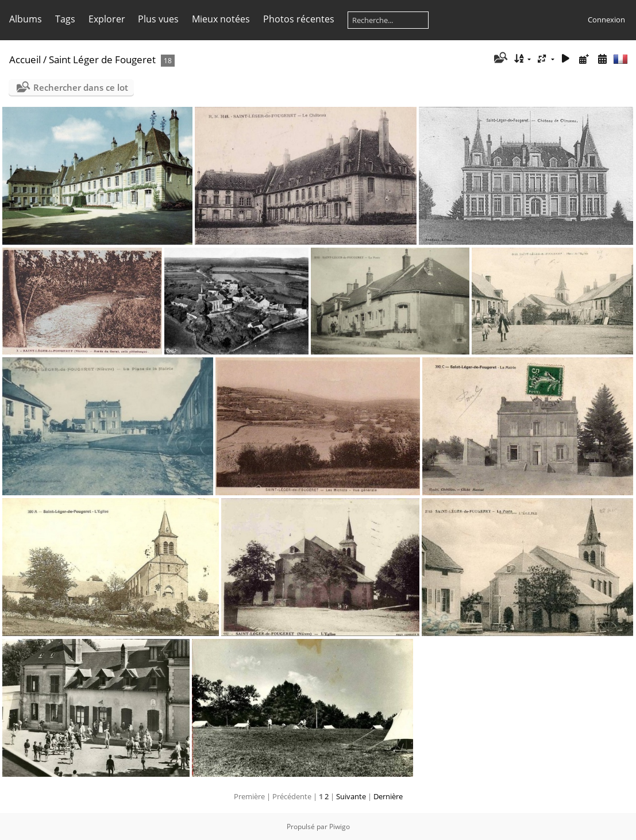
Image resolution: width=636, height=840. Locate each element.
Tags (65, 19)
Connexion (606, 20)
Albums (26, 19)
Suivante (351, 796)
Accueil (25, 59)
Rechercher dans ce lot (81, 87)
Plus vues (158, 19)
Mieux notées (221, 19)
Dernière (388, 796)
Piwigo (340, 826)
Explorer (107, 19)
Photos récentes (299, 19)
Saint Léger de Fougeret (102, 59)
